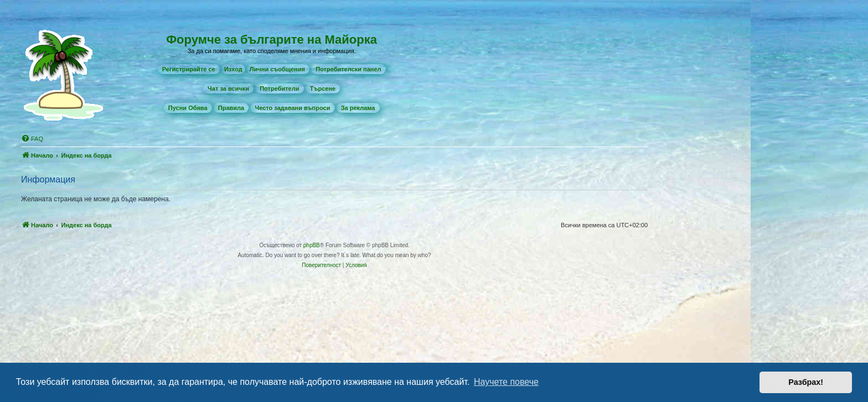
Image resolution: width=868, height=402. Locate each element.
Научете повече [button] (506, 382)
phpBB (312, 245)
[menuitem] (189, 69)
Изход (233, 69)
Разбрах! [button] (806, 382)
